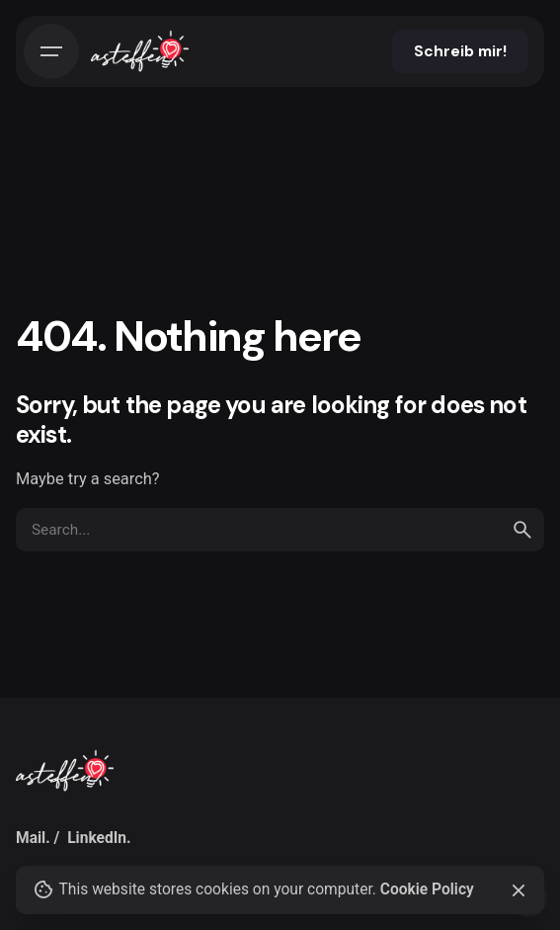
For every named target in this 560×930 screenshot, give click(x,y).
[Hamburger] (51, 51)
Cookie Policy (427, 889)
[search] (522, 530)
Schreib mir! (460, 51)
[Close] (519, 890)
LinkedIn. (99, 838)
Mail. (33, 838)
